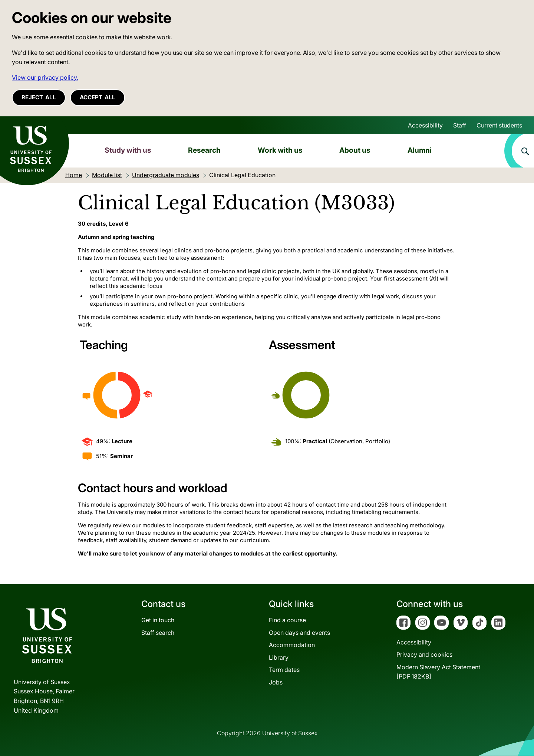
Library (279, 657)
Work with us (280, 150)
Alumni (420, 150)
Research (204, 150)
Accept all (98, 97)
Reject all (39, 97)
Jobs (276, 682)
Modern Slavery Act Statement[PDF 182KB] (438, 672)
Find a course (287, 620)
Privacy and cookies (424, 654)
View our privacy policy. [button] (45, 77)
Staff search (158, 633)
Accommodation (292, 645)
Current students (499, 125)
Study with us (128, 150)
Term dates (284, 670)
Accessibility (425, 125)
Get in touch (158, 620)
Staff (460, 125)
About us (355, 150)
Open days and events (299, 633)
